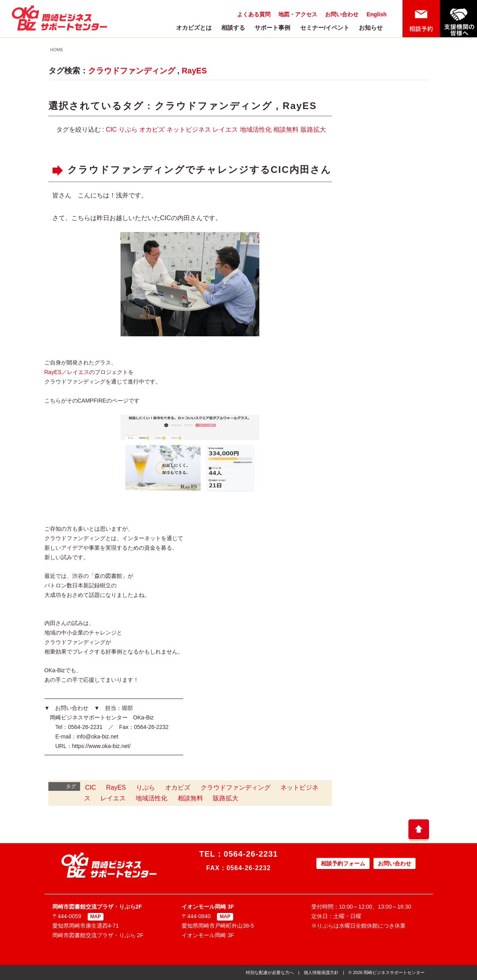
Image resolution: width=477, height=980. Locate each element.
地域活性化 (256, 129)
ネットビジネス (189, 129)
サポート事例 (272, 28)
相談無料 (286, 129)
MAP (96, 917)
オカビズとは (194, 28)
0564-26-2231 (251, 854)
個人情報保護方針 (321, 972)
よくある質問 (254, 14)
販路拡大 (313, 129)
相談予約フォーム (343, 863)
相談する (233, 28)
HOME (57, 50)
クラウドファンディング (132, 71)
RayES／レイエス (67, 372)
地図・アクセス (298, 14)
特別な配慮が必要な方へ (270, 972)
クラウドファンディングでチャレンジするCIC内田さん (199, 170)
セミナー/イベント (325, 28)
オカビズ (152, 129)
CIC (111, 129)
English (376, 14)
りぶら (128, 129)
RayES (194, 71)
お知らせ (371, 28)
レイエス (225, 129)
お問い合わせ (342, 14)
